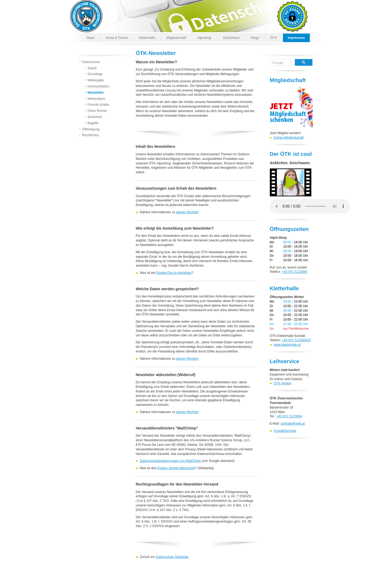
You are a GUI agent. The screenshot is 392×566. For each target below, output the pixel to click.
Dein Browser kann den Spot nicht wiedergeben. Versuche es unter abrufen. (310, 206)
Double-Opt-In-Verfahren (174, 273)
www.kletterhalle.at (287, 345)
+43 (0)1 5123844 (295, 272)
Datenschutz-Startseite (172, 557)
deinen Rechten (187, 212)
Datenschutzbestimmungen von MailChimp (170, 461)
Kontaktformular (285, 431)
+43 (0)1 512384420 (296, 340)
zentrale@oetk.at (293, 424)
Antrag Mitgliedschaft (289, 138)
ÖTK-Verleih (283, 383)
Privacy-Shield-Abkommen (176, 468)
